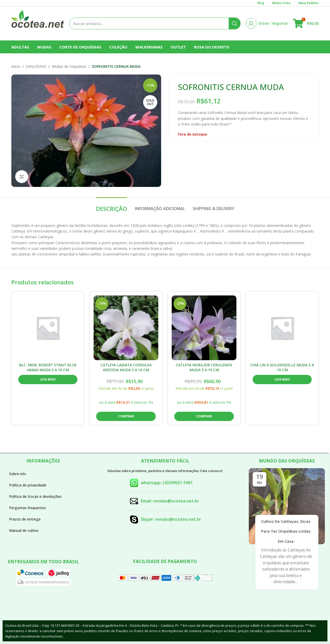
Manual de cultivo (24, 530)
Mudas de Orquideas (69, 66)
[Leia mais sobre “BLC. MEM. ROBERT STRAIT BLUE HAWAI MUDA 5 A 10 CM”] (48, 379)
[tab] (112, 206)
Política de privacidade (28, 485)
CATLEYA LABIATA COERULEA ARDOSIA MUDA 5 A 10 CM (126, 368)
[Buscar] (155, 23)
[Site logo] (38, 23)
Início (16, 66)
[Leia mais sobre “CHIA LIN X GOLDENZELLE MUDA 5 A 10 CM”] (282, 379)
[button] (126, 416)
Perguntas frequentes (27, 508)
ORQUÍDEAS (36, 66)
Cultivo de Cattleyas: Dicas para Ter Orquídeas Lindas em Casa (286, 531)
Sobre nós (18, 474)
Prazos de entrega (25, 519)
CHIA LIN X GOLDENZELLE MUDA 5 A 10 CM (282, 368)
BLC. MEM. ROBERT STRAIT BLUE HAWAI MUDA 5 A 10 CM (48, 368)
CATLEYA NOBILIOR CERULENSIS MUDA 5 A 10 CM (204, 368)
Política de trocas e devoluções (35, 496)
